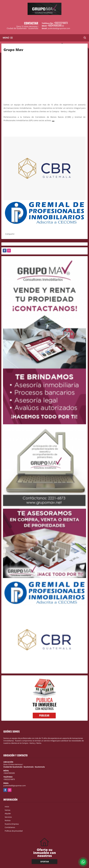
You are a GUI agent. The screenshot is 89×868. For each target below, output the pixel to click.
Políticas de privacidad (14, 831)
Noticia (8, 820)
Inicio (7, 807)
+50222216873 (61, 23)
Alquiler (8, 813)
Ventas (8, 810)
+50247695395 (55, 25)
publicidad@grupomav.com (15, 786)
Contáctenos (10, 827)
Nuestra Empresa (12, 824)
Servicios (8, 817)
